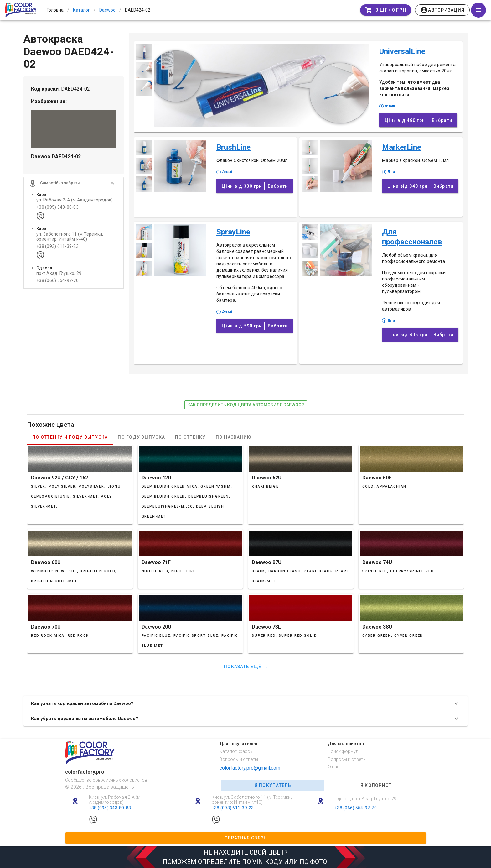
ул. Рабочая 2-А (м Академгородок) (75, 200)
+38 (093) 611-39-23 (57, 246)
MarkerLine (402, 147)
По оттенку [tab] (190, 437)
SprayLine (233, 232)
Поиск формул (343, 751)
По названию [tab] (234, 437)
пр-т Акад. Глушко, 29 (59, 273)
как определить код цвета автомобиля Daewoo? (246, 405)
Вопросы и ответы (239, 759)
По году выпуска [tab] (141, 437)
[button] (74, 183)
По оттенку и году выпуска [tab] (70, 437)
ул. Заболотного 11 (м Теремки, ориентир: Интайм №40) (70, 237)
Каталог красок (236, 751)
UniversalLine (402, 51)
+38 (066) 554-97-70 (57, 281)
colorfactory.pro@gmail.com (250, 768)
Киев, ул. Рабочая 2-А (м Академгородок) (115, 800)
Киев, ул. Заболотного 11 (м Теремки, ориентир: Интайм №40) (252, 800)
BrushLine (233, 147)
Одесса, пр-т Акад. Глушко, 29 (365, 799)
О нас (334, 767)
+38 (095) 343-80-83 (57, 207)
